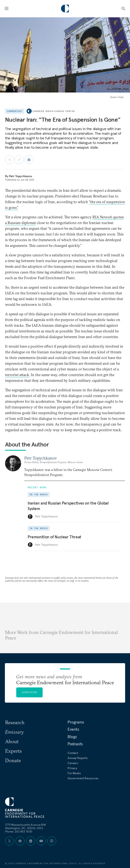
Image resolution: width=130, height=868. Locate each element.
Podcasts (75, 744)
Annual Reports (78, 758)
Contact (73, 753)
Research (15, 722)
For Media (74, 773)
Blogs (72, 737)
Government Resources (83, 778)
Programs (76, 722)
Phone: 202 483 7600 (19, 831)
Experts (13, 751)
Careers (73, 763)
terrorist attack (17, 375)
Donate (13, 760)
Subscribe (30, 692)
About (12, 741)
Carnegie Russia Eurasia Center (54, 111)
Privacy (72, 768)
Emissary (14, 732)
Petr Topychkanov (21, 176)
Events (73, 729)
